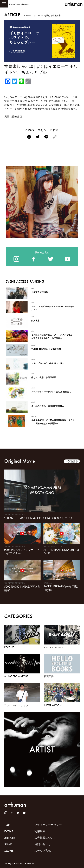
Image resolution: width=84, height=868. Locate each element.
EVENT (9, 831)
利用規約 (40, 831)
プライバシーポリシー (48, 825)
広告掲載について (45, 838)
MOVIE (9, 851)
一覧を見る (72, 461)
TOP (7, 825)
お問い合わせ (43, 844)
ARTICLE (10, 838)
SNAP (8, 844)
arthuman (73, 4)
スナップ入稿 (43, 851)
